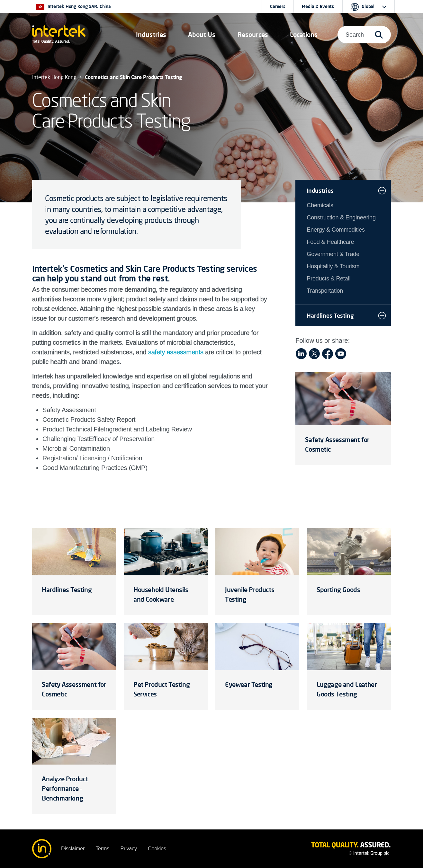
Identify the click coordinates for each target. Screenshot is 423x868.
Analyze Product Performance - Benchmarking (65, 788)
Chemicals (320, 205)
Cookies (157, 849)
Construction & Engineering (341, 217)
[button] (151, 35)
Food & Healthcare (330, 242)
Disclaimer (73, 849)
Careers (278, 6)
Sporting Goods (338, 590)
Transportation (325, 291)
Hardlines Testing (330, 315)
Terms (102, 849)
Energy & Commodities (336, 230)
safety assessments (176, 352)
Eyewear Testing (249, 684)
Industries (320, 190)
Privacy (128, 849)
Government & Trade (333, 254)
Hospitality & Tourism (333, 266)
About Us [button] (202, 35)
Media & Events (318, 6)
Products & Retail (328, 279)
